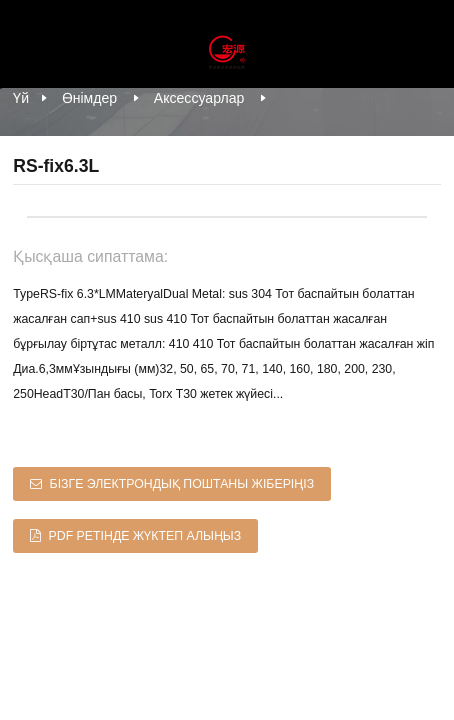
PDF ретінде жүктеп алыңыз (145, 536)
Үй (21, 98)
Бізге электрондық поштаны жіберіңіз (182, 484)
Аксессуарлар (199, 98)
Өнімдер (89, 98)
